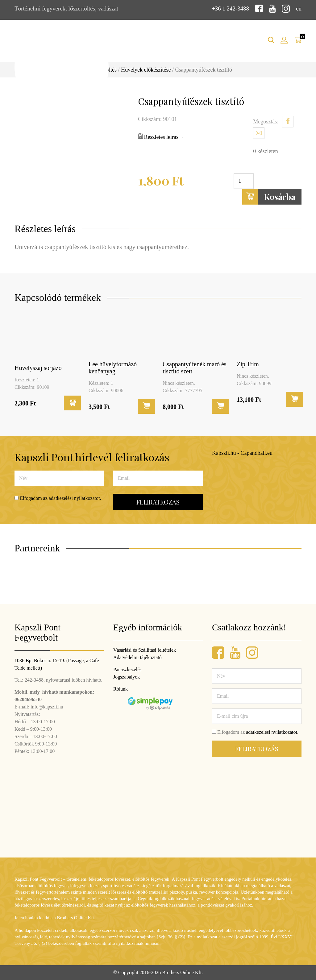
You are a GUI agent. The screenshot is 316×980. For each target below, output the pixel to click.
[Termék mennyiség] (244, 181)
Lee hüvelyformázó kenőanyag (113, 367)
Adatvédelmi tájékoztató (137, 657)
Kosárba (269, 196)
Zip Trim (248, 364)
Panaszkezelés (127, 669)
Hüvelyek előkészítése (146, 70)
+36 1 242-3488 (230, 8)
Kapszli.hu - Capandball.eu (242, 453)
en (299, 8)
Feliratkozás (158, 502)
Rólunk (121, 689)
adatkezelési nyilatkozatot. (75, 498)
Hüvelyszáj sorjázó (38, 368)
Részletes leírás (160, 136)
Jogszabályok (127, 677)
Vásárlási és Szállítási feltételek (145, 650)
